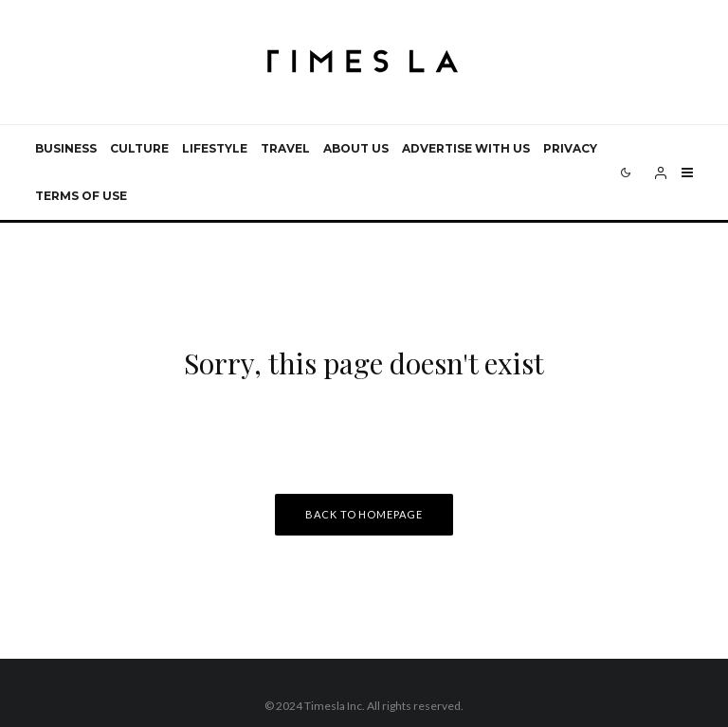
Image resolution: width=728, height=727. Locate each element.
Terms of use (81, 196)
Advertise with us (466, 148)
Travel (285, 148)
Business (66, 148)
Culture (139, 148)
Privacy (570, 148)
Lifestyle (215, 148)
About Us (356, 148)
